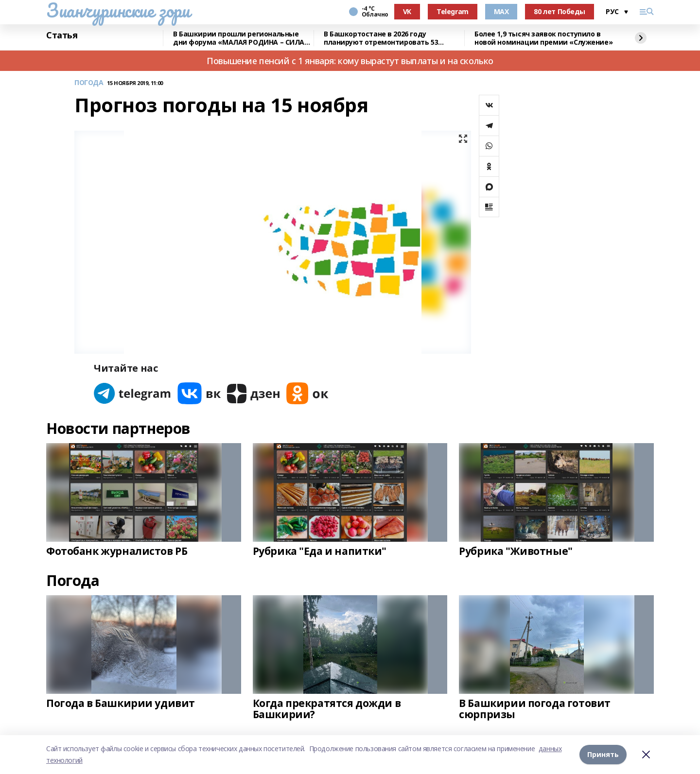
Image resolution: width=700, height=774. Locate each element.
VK (407, 11)
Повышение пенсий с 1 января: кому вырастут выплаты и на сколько (350, 61)
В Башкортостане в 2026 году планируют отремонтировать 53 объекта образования (381, 38)
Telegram (453, 11)
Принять (603, 754)
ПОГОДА (89, 83)
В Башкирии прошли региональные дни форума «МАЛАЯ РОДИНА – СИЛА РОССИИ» (239, 38)
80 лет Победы (560, 11)
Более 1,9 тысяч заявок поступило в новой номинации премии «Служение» (543, 38)
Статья (62, 35)
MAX (501, 11)
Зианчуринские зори (118, 10)
